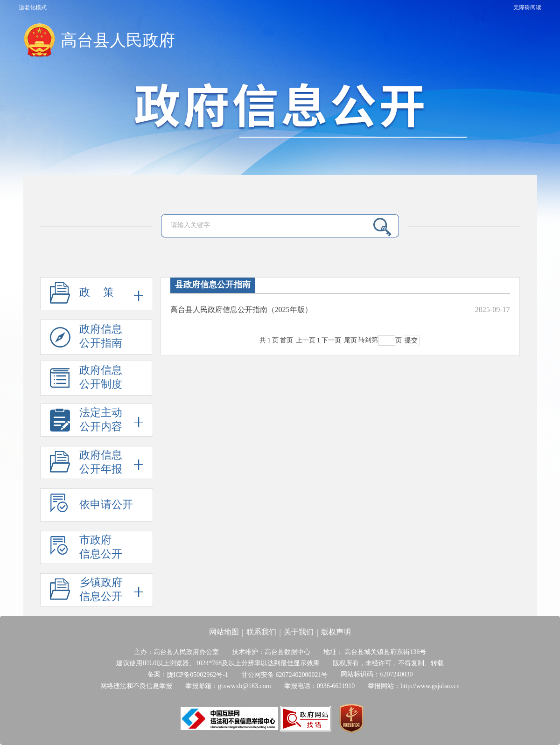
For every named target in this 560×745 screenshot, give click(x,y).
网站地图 (224, 632)
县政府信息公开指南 (213, 285)
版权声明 (336, 632)
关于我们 (299, 632)
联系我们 (261, 632)
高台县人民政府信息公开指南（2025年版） (241, 310)
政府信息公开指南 (86, 339)
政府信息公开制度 (86, 380)
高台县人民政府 (118, 40)
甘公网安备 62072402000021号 (285, 675)
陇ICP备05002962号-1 (198, 675)
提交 (411, 340)
